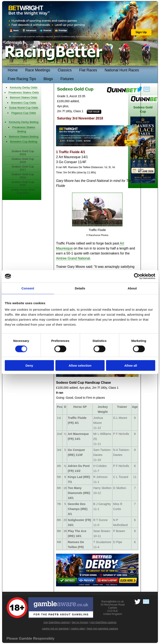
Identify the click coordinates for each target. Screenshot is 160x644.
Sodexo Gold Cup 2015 (23, 184)
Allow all (131, 365)
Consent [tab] (28, 288)
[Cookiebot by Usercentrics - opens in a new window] (137, 276)
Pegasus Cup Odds (24, 113)
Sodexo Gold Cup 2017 (23, 168)
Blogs (48, 79)
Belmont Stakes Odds (24, 97)
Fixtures (67, 79)
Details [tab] (80, 288)
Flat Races (88, 70)
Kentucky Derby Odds (24, 87)
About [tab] (132, 288)
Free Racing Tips (22, 79)
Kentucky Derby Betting (24, 122)
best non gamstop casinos (103, 628)
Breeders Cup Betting (24, 142)
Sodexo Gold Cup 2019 (23, 153)
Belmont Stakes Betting (24, 137)
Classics (65, 70)
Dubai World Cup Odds (24, 108)
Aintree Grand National (73, 258)
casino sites (78, 628)
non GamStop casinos (57, 622)
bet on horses (80, 622)
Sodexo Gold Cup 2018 (23, 160)
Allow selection (80, 365)
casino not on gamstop (55, 628)
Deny (29, 365)
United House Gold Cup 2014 (23, 191)
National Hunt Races (122, 70)
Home (13, 70)
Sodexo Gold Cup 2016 (23, 176)
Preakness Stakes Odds (24, 92)
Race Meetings (38, 70)
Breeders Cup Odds (24, 103)
